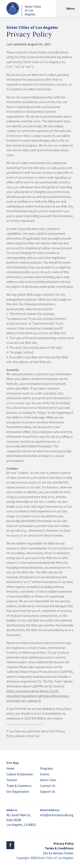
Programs (47, 768)
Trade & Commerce (19, 786)
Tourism (12, 780)
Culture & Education (20, 774)
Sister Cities (48, 780)
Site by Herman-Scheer (58, 853)
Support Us (48, 792)
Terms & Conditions (59, 848)
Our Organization (18, 792)
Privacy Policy (64, 844)
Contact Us (48, 786)
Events (45, 774)
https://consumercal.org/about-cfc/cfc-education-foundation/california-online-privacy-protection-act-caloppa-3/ (38, 696)
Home (10, 768)
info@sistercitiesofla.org (57, 815)
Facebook (10, 845)
